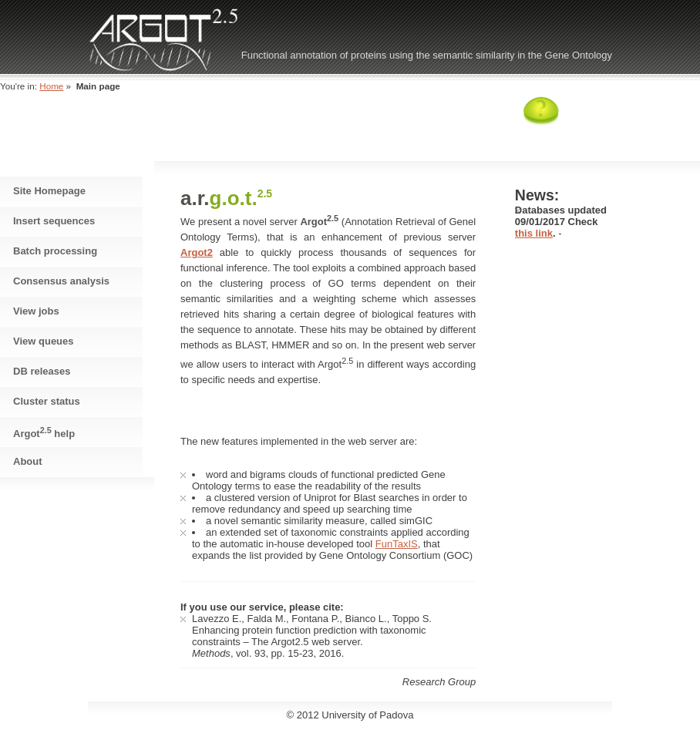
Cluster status (47, 401)
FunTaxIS (397, 544)
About (28, 461)
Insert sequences (54, 221)
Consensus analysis (61, 281)
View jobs (36, 311)
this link (534, 233)
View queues (44, 341)
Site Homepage (49, 191)
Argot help (44, 432)
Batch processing (55, 251)
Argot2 (197, 252)
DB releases (42, 371)
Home (51, 86)
